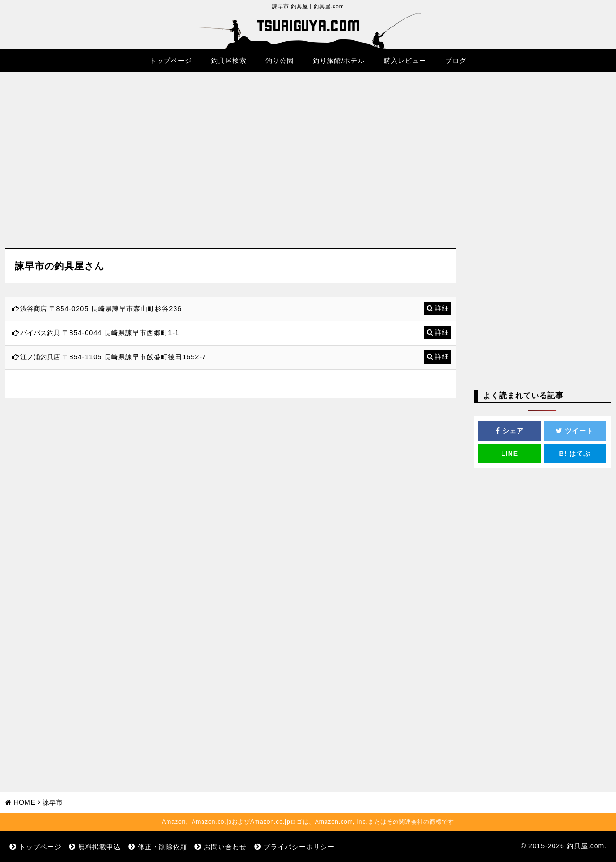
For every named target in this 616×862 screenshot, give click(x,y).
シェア (510, 431)
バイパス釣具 (40, 333)
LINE (510, 453)
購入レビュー (405, 61)
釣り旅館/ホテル (339, 61)
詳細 (442, 308)
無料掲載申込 (99, 847)
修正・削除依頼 (163, 847)
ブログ (456, 61)
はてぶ (575, 453)
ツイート (575, 431)
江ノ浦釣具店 (40, 357)
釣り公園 (280, 61)
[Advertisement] (231, 167)
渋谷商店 (34, 309)
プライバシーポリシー (299, 847)
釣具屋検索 (229, 61)
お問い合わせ (225, 847)
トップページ (171, 61)
